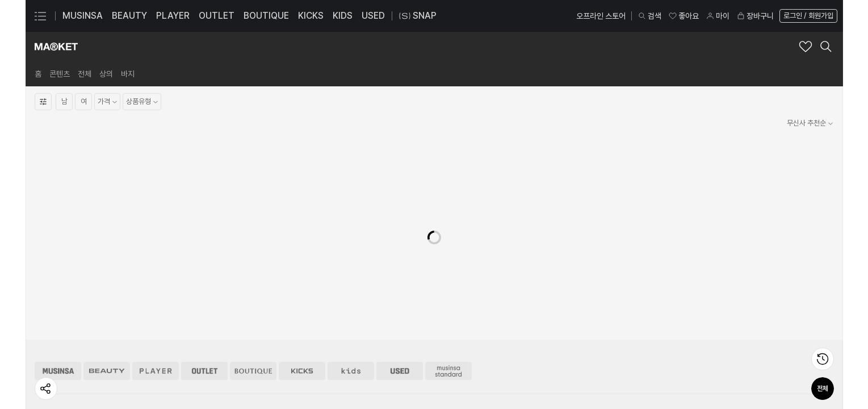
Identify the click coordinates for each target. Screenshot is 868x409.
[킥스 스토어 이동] (302, 295)
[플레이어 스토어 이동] (156, 295)
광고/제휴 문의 (430, 372)
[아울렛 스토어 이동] (204, 295)
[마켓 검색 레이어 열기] (826, 47)
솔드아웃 (297, 372)
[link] (38, 74)
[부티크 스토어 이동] (253, 295)
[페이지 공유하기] (46, 389)
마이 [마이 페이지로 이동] (718, 16)
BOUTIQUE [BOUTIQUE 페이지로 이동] (266, 16)
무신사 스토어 (179, 355)
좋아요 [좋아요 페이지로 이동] (684, 16)
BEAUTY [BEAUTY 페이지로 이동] (129, 16)
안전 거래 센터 (555, 389)
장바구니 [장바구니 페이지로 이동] (755, 16)
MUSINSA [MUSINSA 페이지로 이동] (83, 16)
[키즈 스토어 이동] (351, 295)
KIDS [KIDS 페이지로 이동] (343, 16)
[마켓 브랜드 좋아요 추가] (806, 47)
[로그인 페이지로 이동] (807, 16)
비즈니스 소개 (54, 372)
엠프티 (294, 389)
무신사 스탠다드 (182, 372)
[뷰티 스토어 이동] (107, 295)
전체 (823, 389)
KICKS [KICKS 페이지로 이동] (311, 16)
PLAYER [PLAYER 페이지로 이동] (173, 16)
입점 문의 (423, 355)
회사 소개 (48, 355)
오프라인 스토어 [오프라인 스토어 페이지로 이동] (601, 16)
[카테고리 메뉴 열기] (40, 16)
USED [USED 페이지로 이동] (373, 16)
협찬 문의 (423, 389)
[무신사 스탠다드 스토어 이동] (448, 295)
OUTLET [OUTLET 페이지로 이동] (217, 16)
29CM (170, 389)
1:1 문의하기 (552, 355)
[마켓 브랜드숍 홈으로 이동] (56, 47)
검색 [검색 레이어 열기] (649, 16)
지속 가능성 (51, 389)
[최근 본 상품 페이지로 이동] (823, 359)
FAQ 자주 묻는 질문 (562, 372)
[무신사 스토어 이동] (58, 295)
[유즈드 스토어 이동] (400, 295)
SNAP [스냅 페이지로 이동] (418, 16)
